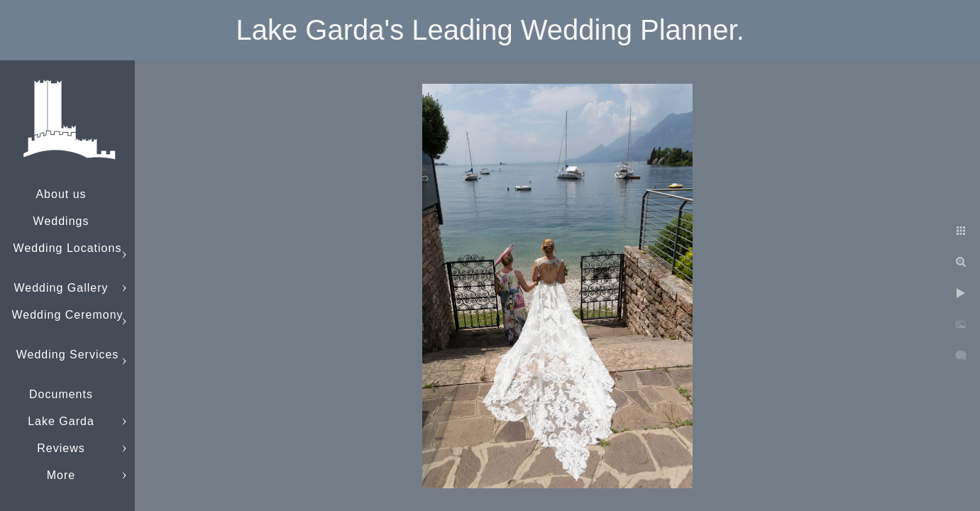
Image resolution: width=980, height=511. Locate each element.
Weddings (61, 221)
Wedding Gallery (61, 288)
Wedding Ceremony (67, 315)
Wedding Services (68, 355)
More (61, 475)
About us (61, 194)
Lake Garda (61, 421)
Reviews (61, 448)
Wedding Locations (68, 248)
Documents (61, 394)
